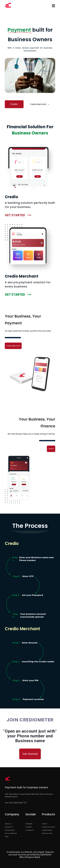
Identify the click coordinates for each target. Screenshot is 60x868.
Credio (51, 449)
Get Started (30, 754)
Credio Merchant (40, 104)
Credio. (14, 104)
